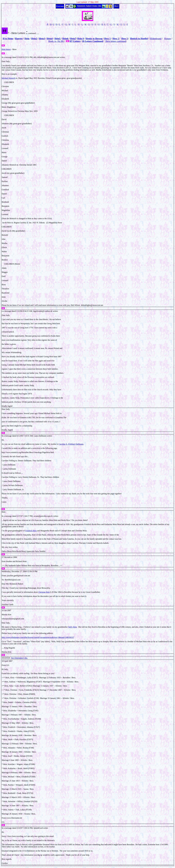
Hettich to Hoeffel (139, 39)
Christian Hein (44, 592)
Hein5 (58, 39)
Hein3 (42, 39)
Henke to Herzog (94, 39)
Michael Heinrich (9, 78)
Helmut (24, 565)
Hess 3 (125, 39)
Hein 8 (81, 39)
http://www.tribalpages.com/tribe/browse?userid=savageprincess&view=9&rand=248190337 (38, 637)
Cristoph (64, 531)
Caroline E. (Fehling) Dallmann (71, 444)
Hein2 (34, 39)
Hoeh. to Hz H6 (56, 41)
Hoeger (168, 39)
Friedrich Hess (31, 531)
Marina (4, 615)
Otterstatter (15, 818)
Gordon (5, 863)
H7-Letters (75, 41)
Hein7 (73, 39)
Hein (27, 39)
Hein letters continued (115, 41)
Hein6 (66, 39)
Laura (36, 436)
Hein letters (6, 49)
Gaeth (11, 604)
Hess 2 (116, 39)
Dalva (4, 551)
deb (35, 57)
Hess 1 (107, 39)
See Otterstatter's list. (19, 658)
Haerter (19, 39)
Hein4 (50, 39)
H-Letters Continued (93, 41)
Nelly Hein (72, 627)
